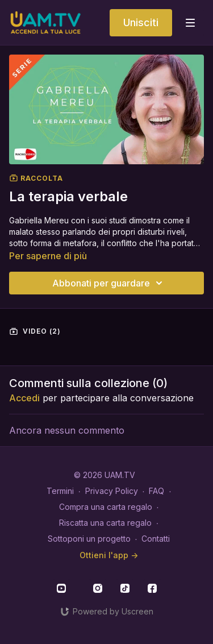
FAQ (156, 491)
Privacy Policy (112, 491)
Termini (60, 491)
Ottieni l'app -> (109, 555)
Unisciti (141, 22)
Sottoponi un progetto (89, 539)
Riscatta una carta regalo (105, 523)
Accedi (24, 398)
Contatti (156, 539)
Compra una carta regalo (106, 507)
